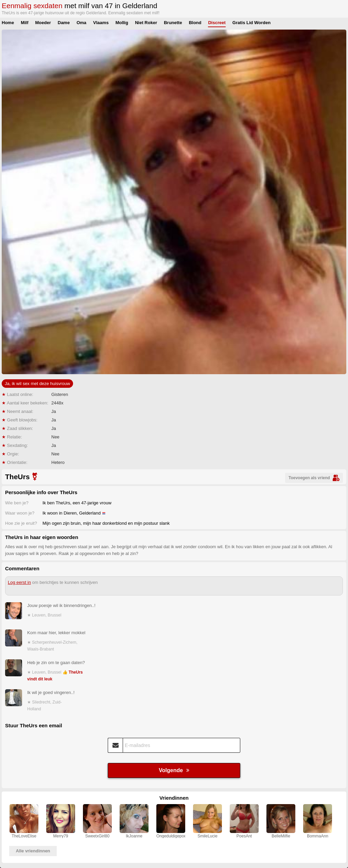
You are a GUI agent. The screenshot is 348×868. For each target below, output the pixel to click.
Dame (64, 23)
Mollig (122, 23)
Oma (81, 23)
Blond (195, 23)
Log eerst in (19, 582)
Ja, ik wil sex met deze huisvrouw (37, 384)
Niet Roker (146, 23)
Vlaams (101, 23)
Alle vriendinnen (33, 851)
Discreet (217, 23)
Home (8, 23)
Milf (24, 23)
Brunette (173, 23)
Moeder (43, 23)
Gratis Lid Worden (251, 23)
